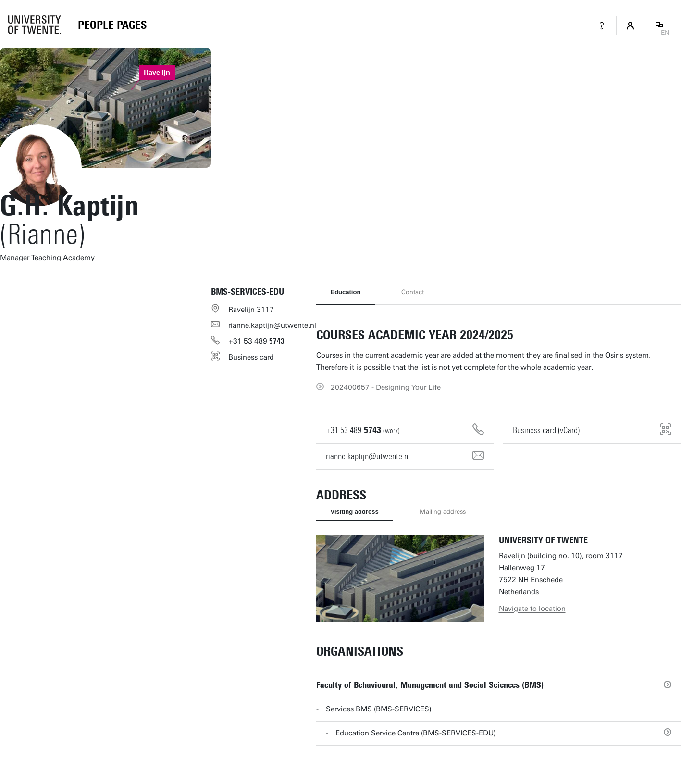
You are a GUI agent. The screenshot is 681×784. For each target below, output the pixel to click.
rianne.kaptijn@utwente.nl (272, 325)
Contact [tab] (413, 292)
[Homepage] (112, 25)
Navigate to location (532, 609)
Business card (251, 357)
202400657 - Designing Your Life (386, 387)
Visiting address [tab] (355, 512)
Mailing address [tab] (443, 512)
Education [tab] (346, 292)
